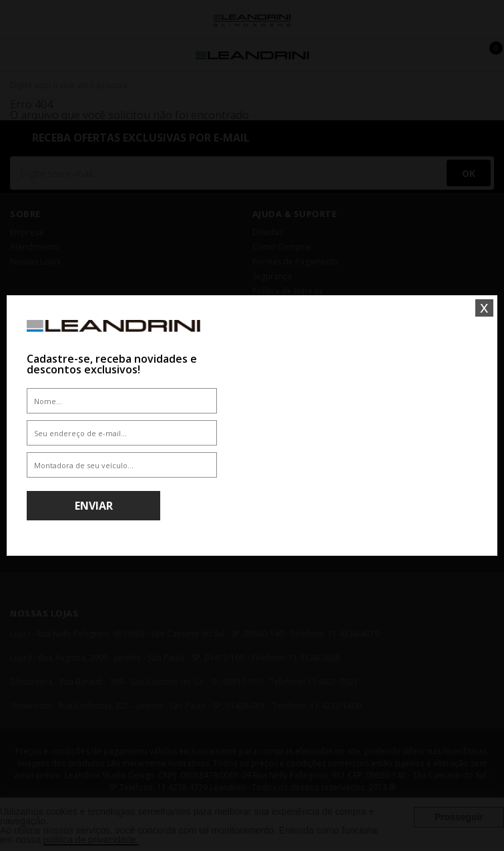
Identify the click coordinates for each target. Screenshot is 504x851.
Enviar (94, 506)
